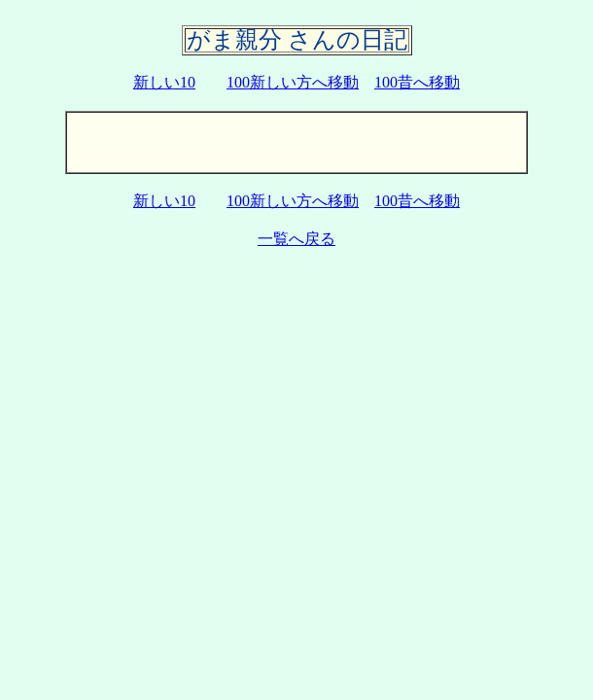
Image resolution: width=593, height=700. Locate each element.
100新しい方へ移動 (293, 82)
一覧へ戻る (296, 239)
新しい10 (164, 82)
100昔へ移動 (417, 82)
